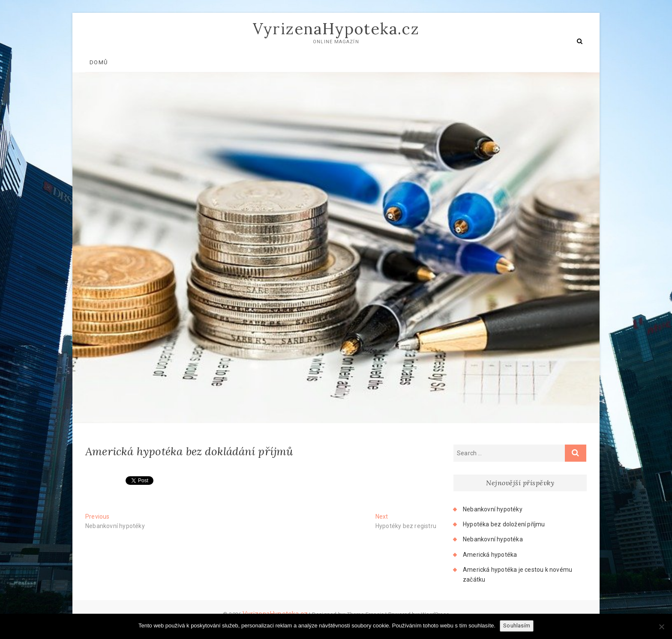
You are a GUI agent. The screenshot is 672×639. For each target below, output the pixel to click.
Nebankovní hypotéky (493, 509)
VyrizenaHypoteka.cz (336, 29)
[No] (661, 627)
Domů (99, 62)
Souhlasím (517, 626)
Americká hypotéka (490, 555)
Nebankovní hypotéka (493, 539)
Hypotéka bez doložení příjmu (504, 524)
